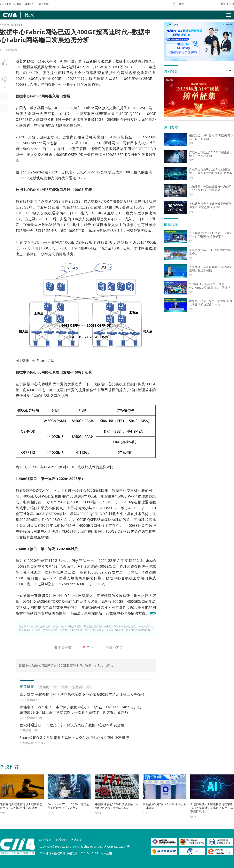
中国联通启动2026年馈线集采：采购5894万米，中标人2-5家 (117, 806)
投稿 (223, 4)
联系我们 (61, 840)
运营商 (101, 114)
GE (115, 79)
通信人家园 (15, 4)
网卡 (45, 108)
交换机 (115, 108)
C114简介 (45, 840)
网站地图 (76, 840)
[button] (227, 71)
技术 (29, 15)
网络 (125, 73)
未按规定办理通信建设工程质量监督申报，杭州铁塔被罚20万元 (21, 806)
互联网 (89, 114)
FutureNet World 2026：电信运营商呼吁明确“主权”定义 (68, 806)
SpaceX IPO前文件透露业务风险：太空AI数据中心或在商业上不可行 (74, 738)
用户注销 (106, 853)
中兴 (19, 596)
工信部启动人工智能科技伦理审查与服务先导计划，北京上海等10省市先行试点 (212, 808)
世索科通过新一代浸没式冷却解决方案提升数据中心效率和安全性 (72, 725)
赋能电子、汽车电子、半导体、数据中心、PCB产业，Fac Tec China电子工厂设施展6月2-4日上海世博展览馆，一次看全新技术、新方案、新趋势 (82, 710)
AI (62, 61)
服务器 (95, 79)
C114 (3, 4)
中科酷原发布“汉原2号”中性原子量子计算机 (164, 806)
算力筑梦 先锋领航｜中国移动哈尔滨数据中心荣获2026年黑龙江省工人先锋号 (82, 694)
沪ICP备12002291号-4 (118, 846)
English (29, 4)
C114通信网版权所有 (52, 853)
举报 (232, 4)
